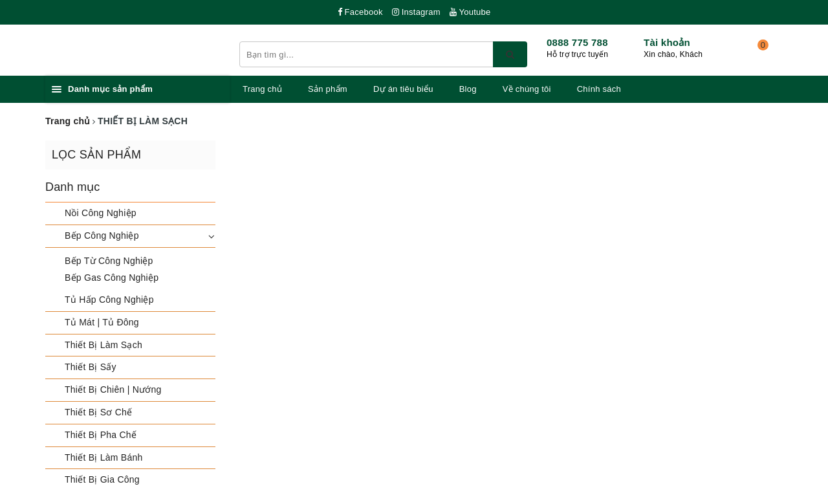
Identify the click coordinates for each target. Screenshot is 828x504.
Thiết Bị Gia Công (102, 479)
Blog (468, 89)
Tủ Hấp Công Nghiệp (109, 300)
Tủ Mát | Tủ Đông (102, 322)
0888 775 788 (577, 42)
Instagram (416, 12)
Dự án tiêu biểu (403, 89)
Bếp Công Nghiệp (102, 236)
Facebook (360, 12)
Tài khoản (667, 42)
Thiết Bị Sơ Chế (98, 412)
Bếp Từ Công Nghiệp (109, 261)
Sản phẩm (328, 89)
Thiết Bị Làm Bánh (104, 457)
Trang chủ (262, 89)
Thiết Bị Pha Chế (101, 435)
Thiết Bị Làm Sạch (103, 345)
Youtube (470, 12)
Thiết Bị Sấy (91, 367)
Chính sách (599, 89)
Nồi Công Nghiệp (101, 213)
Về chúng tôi (527, 89)
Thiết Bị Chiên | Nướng (113, 389)
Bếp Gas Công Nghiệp (112, 278)
